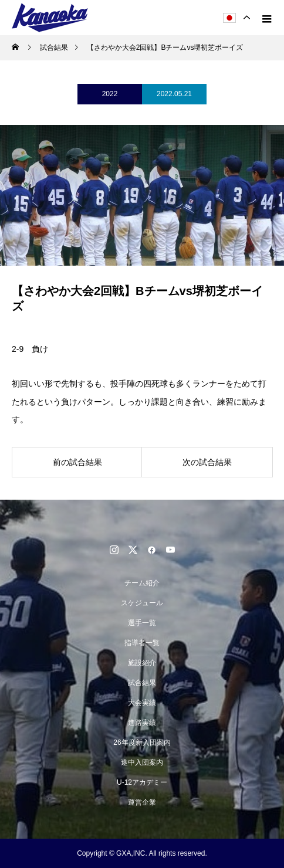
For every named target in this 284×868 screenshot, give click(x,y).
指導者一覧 (142, 643)
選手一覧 (142, 623)
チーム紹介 (142, 583)
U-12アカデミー (142, 782)
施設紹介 (142, 663)
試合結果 (142, 683)
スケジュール (142, 603)
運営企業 (142, 802)
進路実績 (142, 723)
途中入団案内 (142, 762)
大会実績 (142, 703)
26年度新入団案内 (142, 742)
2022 (110, 94)
